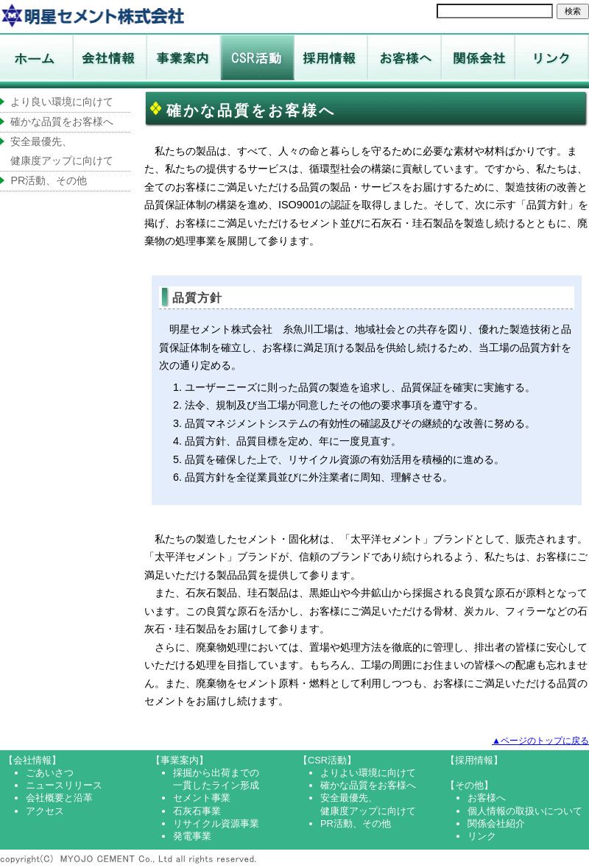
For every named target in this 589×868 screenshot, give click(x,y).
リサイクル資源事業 (216, 823)
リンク (552, 61)
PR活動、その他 (49, 180)
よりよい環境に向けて (368, 773)
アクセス (45, 811)
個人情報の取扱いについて (525, 811)
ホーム (92, 15)
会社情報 (110, 61)
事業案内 (184, 61)
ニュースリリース (64, 785)
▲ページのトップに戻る (540, 741)
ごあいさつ (50, 773)
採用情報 (331, 61)
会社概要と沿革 (59, 798)
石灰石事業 (197, 811)
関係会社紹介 (496, 823)
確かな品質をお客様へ (62, 121)
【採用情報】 (474, 760)
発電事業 (192, 836)
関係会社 (479, 61)
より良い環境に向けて (62, 102)
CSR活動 (258, 61)
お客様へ (405, 61)
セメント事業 (202, 798)
